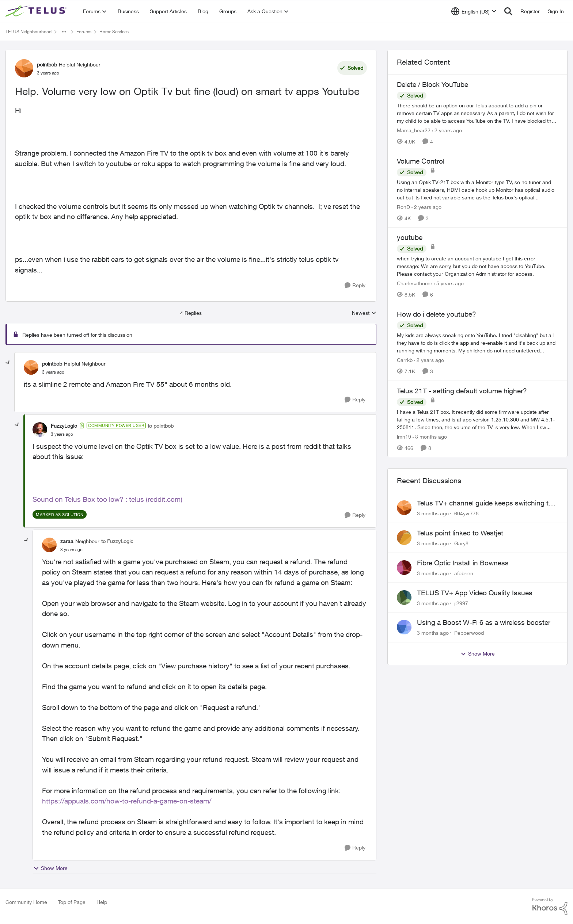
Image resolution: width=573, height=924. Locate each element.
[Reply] (355, 285)
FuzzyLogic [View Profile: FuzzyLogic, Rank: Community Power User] (64, 426)
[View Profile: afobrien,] (404, 568)
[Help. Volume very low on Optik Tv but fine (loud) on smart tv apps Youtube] (53, 372)
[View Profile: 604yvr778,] (404, 508)
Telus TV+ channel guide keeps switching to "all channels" (485, 503)
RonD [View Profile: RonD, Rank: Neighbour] (403, 207)
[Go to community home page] (37, 11)
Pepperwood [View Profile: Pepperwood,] (469, 633)
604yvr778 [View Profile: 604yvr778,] (466, 513)
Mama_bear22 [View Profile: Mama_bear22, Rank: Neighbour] (414, 130)
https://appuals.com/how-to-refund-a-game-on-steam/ (127, 801)
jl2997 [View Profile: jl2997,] (461, 603)
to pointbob (161, 426)
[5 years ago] (449, 283)
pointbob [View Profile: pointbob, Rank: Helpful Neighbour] (47, 64)
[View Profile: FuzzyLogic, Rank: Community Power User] (40, 429)
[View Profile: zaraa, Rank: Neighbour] (49, 545)
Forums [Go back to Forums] (84, 32)
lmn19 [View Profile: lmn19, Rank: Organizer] (404, 436)
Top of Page (72, 902)
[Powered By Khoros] (550, 906)
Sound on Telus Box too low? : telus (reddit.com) (107, 499)
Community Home (26, 902)
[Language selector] (474, 11)
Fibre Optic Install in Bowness (463, 563)
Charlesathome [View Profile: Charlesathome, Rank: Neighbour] (415, 283)
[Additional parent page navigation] (64, 32)
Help (102, 902)
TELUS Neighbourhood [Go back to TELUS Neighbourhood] (29, 32)
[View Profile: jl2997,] (404, 597)
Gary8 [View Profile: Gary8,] (461, 543)
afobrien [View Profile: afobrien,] (464, 573)
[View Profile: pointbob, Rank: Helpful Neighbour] (24, 68)
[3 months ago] (433, 513)
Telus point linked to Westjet (460, 533)
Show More (50, 868)
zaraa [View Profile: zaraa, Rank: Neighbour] (67, 541)
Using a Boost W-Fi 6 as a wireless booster (484, 622)
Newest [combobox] (364, 313)
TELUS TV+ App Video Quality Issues (475, 593)
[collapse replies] (8, 363)
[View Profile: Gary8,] (404, 538)
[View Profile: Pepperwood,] (404, 627)
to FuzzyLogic (117, 541)
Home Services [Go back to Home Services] (114, 32)
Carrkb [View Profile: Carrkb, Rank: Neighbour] (405, 360)
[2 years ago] (447, 130)
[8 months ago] (430, 436)
